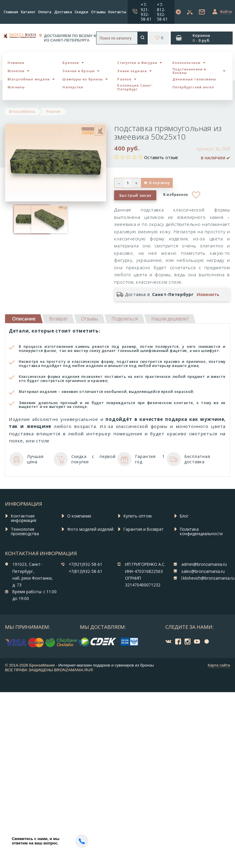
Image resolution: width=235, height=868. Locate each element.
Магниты (16, 87)
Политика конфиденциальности (201, 532)
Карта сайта (219, 665)
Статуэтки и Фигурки (137, 63)
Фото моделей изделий (90, 529)
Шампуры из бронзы (83, 79)
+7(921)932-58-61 (86, 564)
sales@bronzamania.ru (203, 571)
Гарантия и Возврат (144, 529)
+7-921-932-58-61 (146, 12)
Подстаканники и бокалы (189, 71)
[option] (21, 219)
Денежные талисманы (194, 79)
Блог (184, 516)
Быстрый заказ (135, 195)
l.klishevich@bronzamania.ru (208, 578)
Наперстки (73, 87)
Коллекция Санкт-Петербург (135, 87)
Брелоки (71, 63)
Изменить (208, 295)
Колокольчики (186, 63)
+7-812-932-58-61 (162, 12)
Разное (124, 79)
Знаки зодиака (132, 71)
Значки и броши (78, 71)
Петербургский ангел (193, 87)
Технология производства (25, 532)
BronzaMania (22, 111)
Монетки (16, 71)
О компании (79, 516)
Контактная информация (24, 518)
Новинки (16, 63)
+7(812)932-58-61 (86, 571)
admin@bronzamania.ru (204, 564)
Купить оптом (138, 516)
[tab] (58, 319)
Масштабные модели (29, 79)
